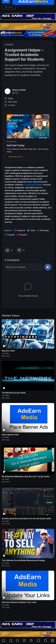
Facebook (20, 230)
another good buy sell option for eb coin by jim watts (26, 518)
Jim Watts (6, 353)
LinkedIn (10, 235)
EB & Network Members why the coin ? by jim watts (26, 476)
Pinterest (22, 235)
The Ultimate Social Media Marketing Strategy (23, 560)
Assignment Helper (33, 185)
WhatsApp (43, 230)
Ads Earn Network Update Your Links (19, 602)
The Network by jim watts (14, 393)
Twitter (31, 230)
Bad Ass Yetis (8, 351)
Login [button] (9, 7)
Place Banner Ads (10, 435)
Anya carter (19, 90)
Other (11, 98)
